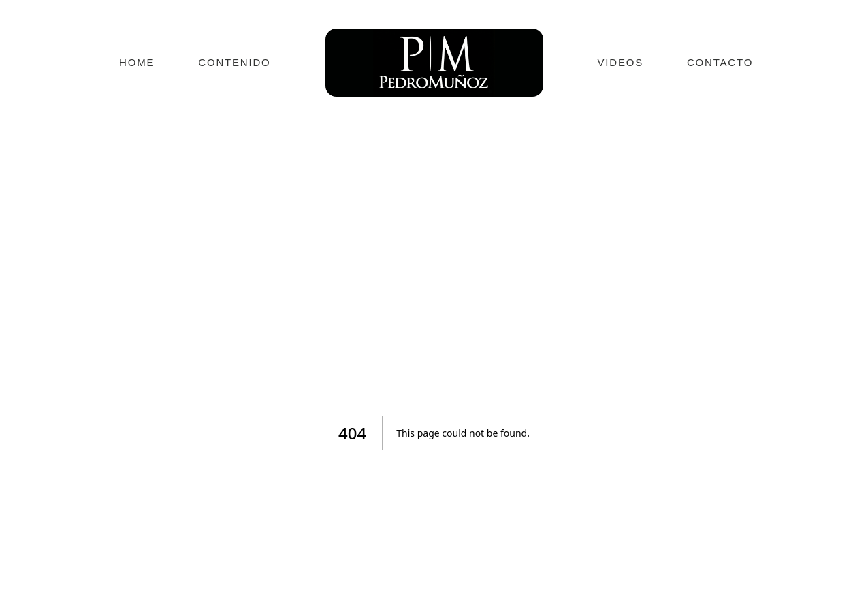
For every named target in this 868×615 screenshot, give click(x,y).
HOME (137, 62)
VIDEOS (621, 62)
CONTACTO (720, 62)
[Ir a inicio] (434, 63)
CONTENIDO (234, 62)
